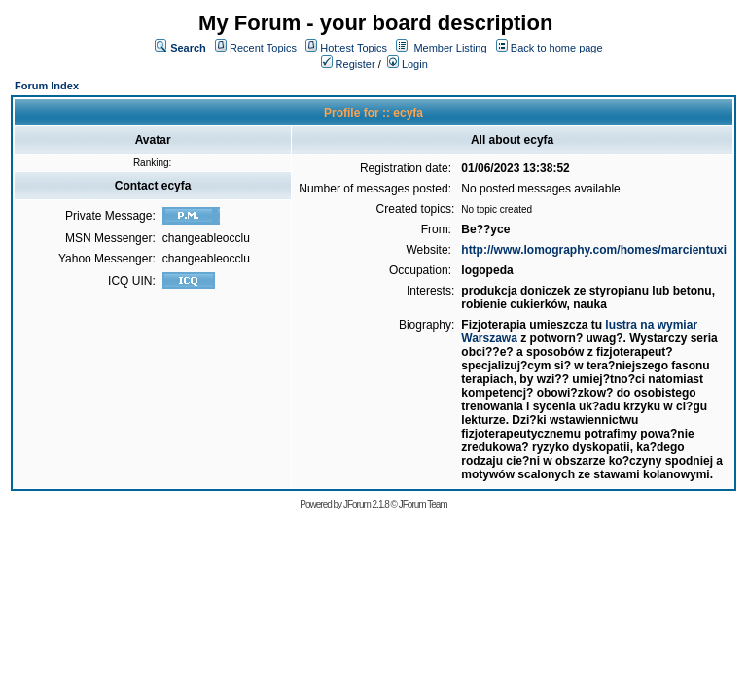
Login (408, 64)
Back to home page (557, 48)
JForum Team (423, 504)
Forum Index (47, 86)
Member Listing (450, 48)
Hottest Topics (354, 48)
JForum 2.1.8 (366, 504)
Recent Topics (263, 48)
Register (348, 64)
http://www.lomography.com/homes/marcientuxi (594, 250)
